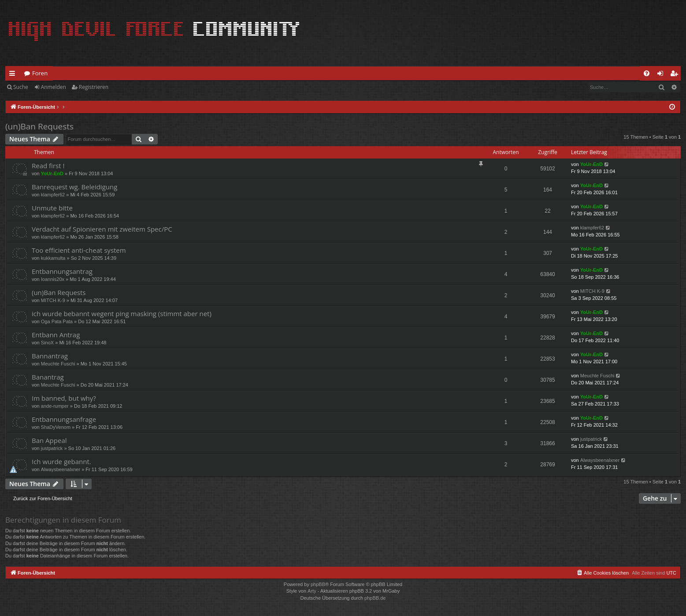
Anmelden (54, 87)
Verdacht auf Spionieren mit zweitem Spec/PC (102, 229)
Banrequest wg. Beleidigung (74, 187)
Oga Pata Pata (57, 321)
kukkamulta (53, 258)
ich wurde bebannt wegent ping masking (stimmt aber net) (122, 314)
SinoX (47, 343)
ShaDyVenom (56, 427)
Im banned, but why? (64, 398)
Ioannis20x (53, 279)
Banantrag (48, 377)
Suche (21, 87)
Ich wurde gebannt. (61, 461)
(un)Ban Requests (39, 126)
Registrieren (94, 87)
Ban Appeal (49, 440)
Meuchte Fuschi (58, 364)
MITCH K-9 (53, 300)
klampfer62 (53, 195)
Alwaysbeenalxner (61, 469)
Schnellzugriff (14, 75)
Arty (312, 591)
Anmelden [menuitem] (663, 75)
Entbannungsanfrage (64, 419)
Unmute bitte (52, 208)
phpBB (318, 584)
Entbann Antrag (56, 335)
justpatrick (52, 448)
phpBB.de (375, 598)
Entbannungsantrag (62, 271)
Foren (40, 73)
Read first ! (48, 166)
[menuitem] (647, 73)
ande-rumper (55, 406)
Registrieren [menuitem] (676, 75)
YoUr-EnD (52, 173)
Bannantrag (50, 356)
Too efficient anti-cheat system (79, 250)
